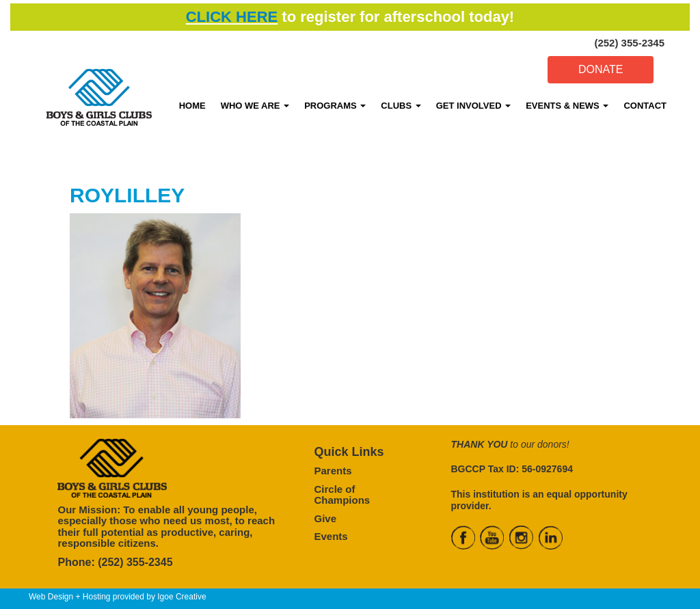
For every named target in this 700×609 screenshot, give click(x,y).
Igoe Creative (181, 597)
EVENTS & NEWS (567, 106)
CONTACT (645, 106)
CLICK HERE (232, 17)
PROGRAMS (335, 106)
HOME (192, 106)
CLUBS (401, 106)
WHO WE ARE (255, 106)
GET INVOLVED (473, 106)
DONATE (601, 69)
